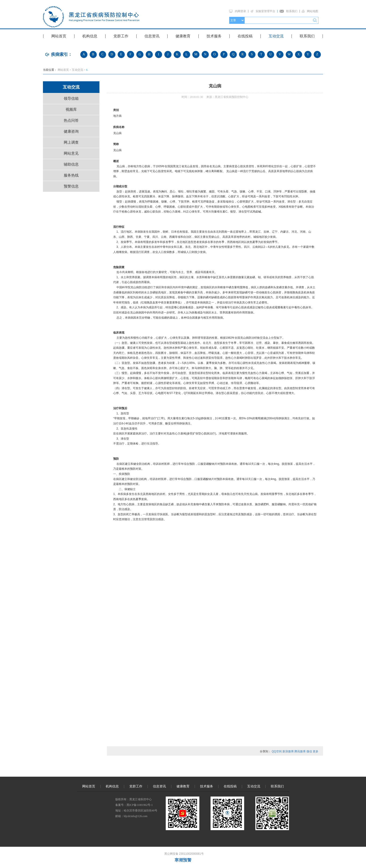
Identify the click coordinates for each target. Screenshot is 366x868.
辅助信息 (71, 164)
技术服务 (214, 36)
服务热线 (71, 175)
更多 (316, 751)
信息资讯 (152, 36)
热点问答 (71, 120)
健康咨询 (71, 131)
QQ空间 (277, 751)
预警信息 (71, 186)
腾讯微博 (300, 751)
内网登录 (240, 11)
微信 (309, 751)
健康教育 (183, 36)
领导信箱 (71, 98)
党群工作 (121, 36)
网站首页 (59, 36)
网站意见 (71, 153)
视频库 (71, 109)
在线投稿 (245, 36)
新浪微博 (288, 751)
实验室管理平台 (265, 11)
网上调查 (71, 142)
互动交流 (276, 36)
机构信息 (90, 36)
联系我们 (292, 11)
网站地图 (313, 11)
